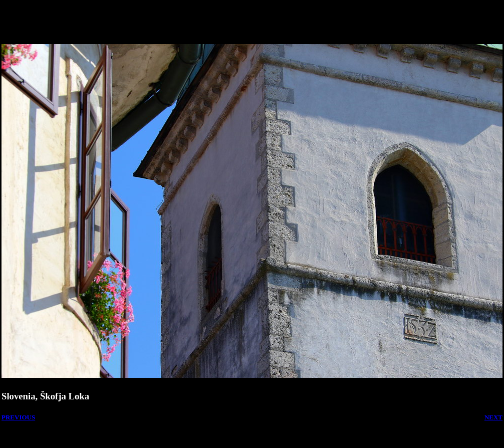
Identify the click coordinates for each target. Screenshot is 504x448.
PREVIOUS (18, 417)
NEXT (493, 417)
